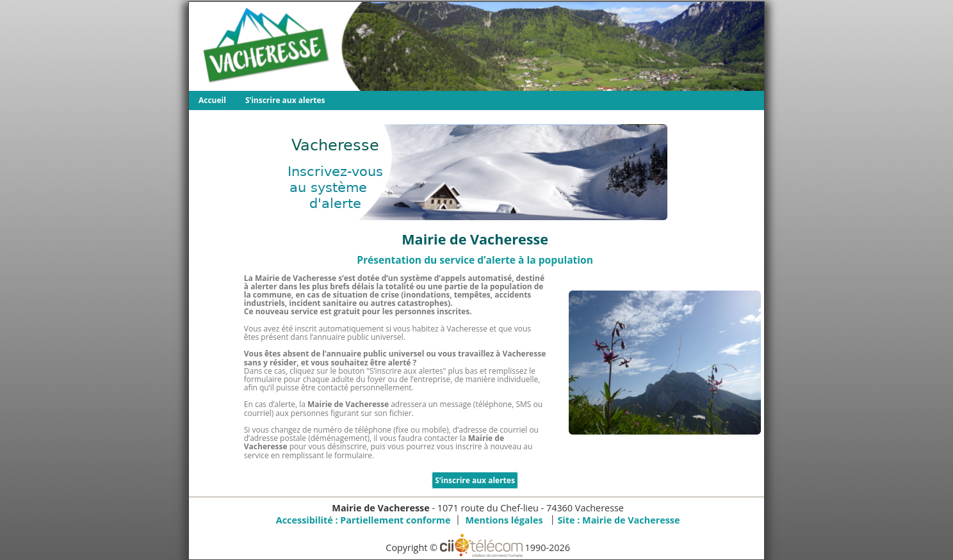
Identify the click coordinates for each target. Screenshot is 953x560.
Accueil (212, 100)
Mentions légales (504, 520)
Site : (618, 520)
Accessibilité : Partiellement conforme (363, 520)
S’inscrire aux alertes (285, 100)
